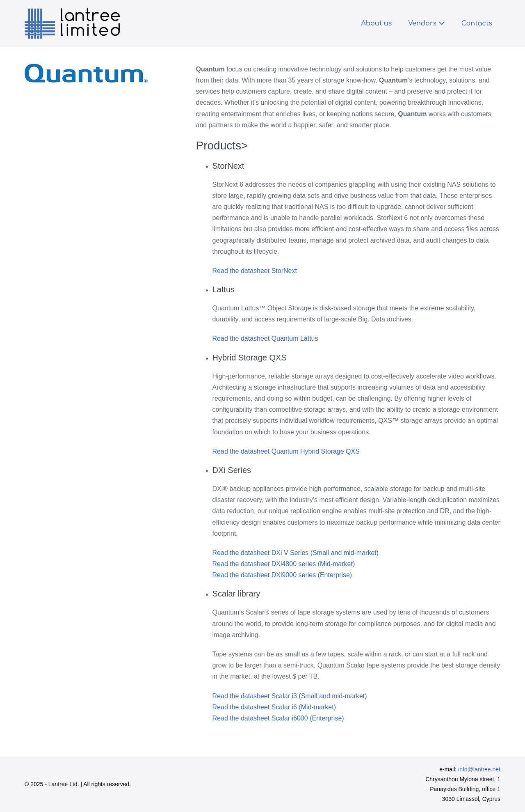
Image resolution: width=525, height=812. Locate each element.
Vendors (426, 23)
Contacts (477, 23)
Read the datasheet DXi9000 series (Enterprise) (282, 575)
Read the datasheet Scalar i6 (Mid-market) (274, 707)
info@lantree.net (479, 769)
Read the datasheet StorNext (255, 271)
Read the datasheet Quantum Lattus (265, 338)
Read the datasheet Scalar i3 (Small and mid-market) (290, 696)
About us (376, 23)
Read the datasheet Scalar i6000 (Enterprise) (278, 718)
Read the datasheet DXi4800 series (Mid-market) (284, 564)
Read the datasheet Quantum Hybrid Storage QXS (286, 451)
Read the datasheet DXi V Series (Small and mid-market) (296, 553)
